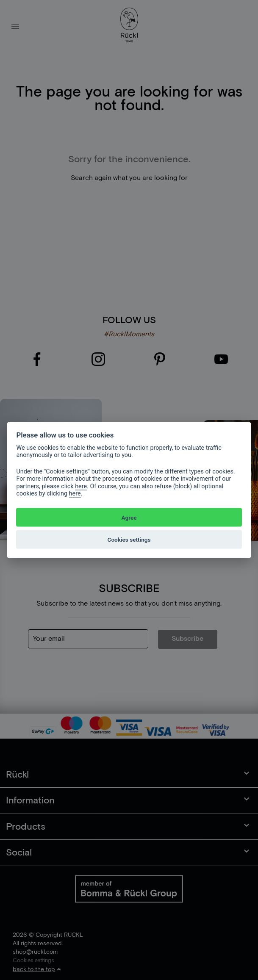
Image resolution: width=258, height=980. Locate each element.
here (81, 486)
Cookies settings (129, 539)
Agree (129, 517)
